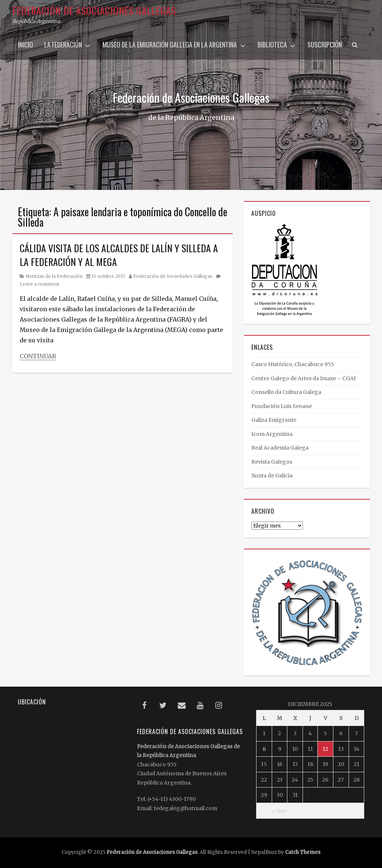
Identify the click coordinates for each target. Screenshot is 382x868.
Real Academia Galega (280, 448)
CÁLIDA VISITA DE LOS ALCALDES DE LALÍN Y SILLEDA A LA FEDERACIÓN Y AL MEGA (119, 255)
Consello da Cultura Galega (286, 392)
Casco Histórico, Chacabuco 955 (293, 364)
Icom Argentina (272, 434)
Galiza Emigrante (274, 420)
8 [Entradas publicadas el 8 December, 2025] (264, 749)
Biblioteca (272, 45)
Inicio (25, 45)
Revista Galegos (272, 462)
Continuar (38, 356)
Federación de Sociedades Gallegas (173, 276)
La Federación (63, 45)
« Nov (280, 811)
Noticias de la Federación (54, 276)
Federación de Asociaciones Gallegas (94, 11)
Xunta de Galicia (272, 476)
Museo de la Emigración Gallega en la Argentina (170, 45)
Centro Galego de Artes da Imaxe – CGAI (303, 378)
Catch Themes (303, 852)
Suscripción (325, 45)
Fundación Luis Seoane (282, 406)
